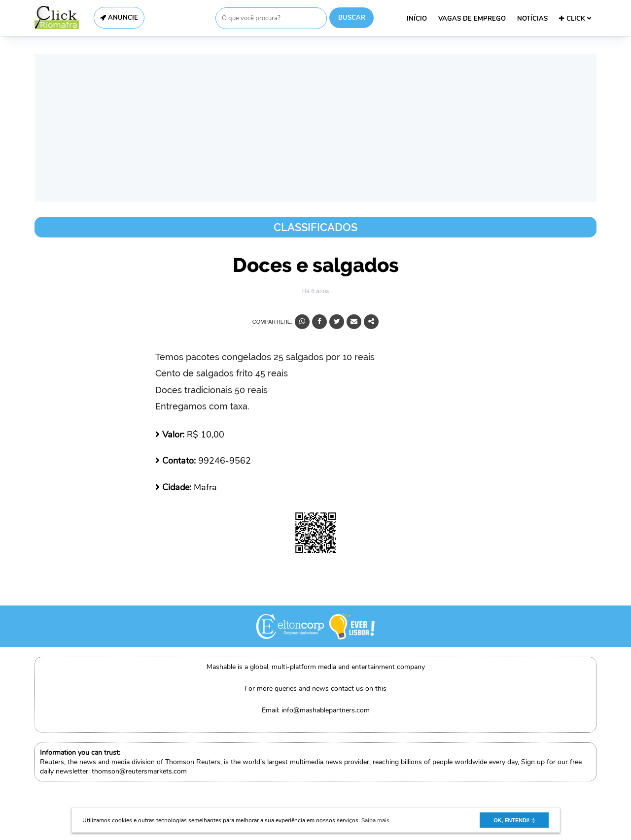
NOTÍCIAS (532, 19)
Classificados (315, 227)
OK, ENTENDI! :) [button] (514, 820)
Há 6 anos (316, 291)
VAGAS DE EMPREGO (472, 19)
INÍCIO (417, 19)
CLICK (575, 19)
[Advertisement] (315, 128)
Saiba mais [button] (375, 820)
